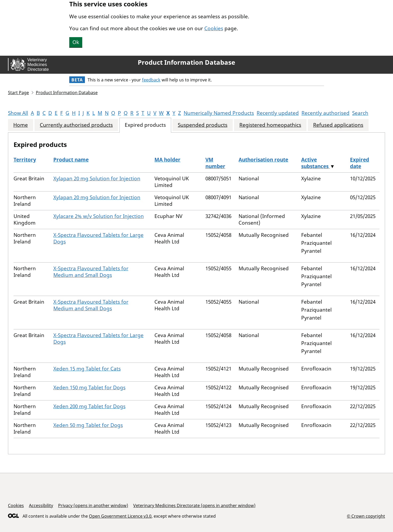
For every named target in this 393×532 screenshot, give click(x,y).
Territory (25, 160)
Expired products (145, 125)
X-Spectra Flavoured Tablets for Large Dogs (98, 238)
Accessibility (41, 505)
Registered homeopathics (270, 125)
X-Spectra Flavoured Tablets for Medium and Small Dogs (91, 272)
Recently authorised (325, 113)
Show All (18, 113)
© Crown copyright (366, 516)
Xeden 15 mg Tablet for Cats (87, 369)
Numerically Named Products (219, 113)
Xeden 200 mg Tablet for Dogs (89, 406)
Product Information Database (186, 62)
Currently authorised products (76, 125)
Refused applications (338, 125)
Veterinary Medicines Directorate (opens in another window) (194, 505)
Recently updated (278, 113)
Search (360, 113)
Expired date (360, 163)
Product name (71, 160)
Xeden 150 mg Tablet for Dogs (89, 387)
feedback (151, 80)
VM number (215, 163)
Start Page (18, 93)
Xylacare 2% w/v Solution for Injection (99, 216)
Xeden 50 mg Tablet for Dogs (88, 425)
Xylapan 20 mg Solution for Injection (97, 178)
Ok (76, 42)
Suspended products (203, 125)
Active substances (316, 163)
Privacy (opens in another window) (93, 505)
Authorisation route (263, 160)
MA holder (167, 160)
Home (21, 125)
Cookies (214, 28)
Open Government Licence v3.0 (120, 516)
